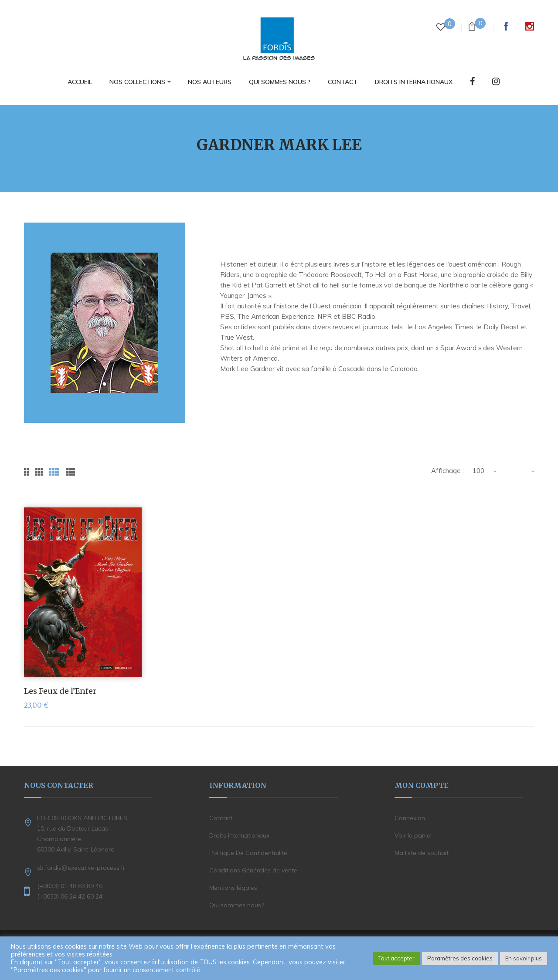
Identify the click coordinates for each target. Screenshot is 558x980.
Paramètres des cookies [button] (460, 958)
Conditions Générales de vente (253, 870)
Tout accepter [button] (396, 958)
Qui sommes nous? (236, 905)
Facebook (506, 26)
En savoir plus (524, 958)
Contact (221, 818)
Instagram (530, 26)
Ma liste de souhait (422, 853)
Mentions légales (233, 888)
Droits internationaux (239, 835)
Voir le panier (413, 835)
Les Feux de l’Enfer (60, 691)
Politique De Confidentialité (248, 853)
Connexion (410, 818)
